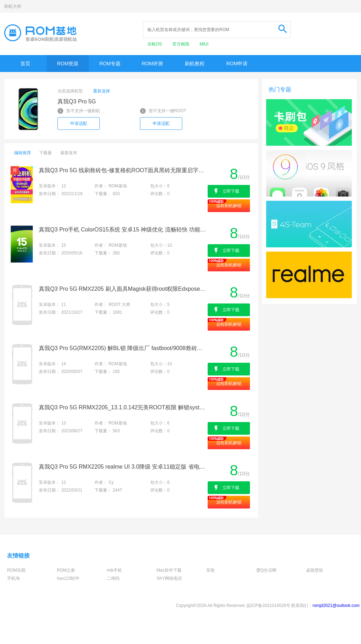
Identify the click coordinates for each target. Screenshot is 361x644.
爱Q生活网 (266, 570)
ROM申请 (237, 64)
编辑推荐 (23, 153)
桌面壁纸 (314, 570)
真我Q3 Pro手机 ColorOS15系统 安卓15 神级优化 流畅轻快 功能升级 (123, 230)
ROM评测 (152, 64)
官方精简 (181, 44)
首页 (25, 64)
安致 (210, 570)
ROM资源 (68, 64)
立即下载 (231, 191)
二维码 (113, 578)
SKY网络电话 (169, 578)
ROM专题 (110, 64)
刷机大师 (13, 6)
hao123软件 (68, 578)
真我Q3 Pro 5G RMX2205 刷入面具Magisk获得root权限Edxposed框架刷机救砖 (123, 289)
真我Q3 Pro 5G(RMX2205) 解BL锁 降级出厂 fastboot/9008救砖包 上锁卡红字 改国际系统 (123, 348)
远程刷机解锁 (229, 206)
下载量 (45, 153)
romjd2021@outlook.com (336, 606)
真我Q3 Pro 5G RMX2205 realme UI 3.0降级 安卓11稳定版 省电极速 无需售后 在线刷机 (123, 467)
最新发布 (69, 153)
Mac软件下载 (169, 570)
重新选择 (102, 91)
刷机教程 (195, 64)
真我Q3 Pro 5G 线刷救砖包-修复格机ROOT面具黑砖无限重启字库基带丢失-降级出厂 (123, 170)
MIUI (204, 44)
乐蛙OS (155, 44)
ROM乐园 (16, 570)
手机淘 (13, 578)
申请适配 (79, 124)
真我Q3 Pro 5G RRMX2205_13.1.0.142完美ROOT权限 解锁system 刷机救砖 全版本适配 (123, 407)
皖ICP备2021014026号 (268, 606)
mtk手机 (114, 570)
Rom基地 (41, 33)
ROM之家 (66, 570)
